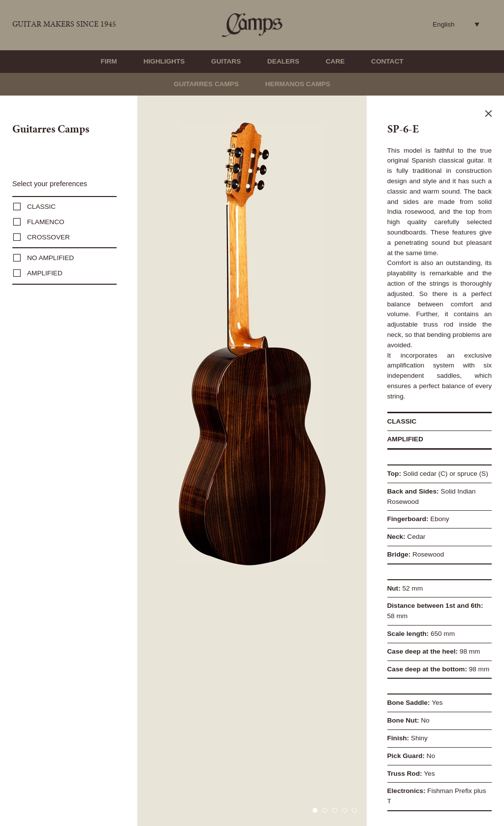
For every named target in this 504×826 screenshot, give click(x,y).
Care (335, 61)
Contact (387, 61)
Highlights (164, 61)
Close (488, 114)
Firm (109, 61)
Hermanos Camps (298, 84)
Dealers (283, 61)
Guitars (226, 61)
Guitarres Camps (206, 84)
